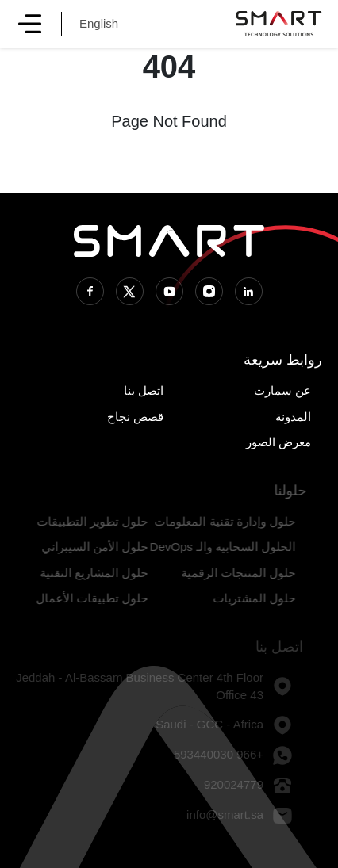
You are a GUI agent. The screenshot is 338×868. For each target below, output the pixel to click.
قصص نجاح (135, 417)
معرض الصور (278, 442)
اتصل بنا (144, 390)
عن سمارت (282, 390)
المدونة (293, 417)
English (99, 23)
